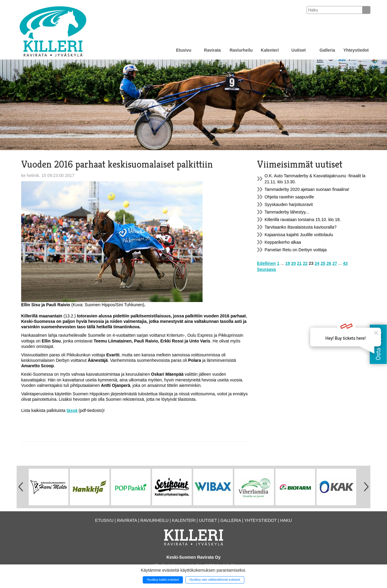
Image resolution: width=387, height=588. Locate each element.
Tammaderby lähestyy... (287, 212)
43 (345, 263)
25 (323, 263)
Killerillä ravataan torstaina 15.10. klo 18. (303, 220)
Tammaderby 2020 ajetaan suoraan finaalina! (307, 189)
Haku (286, 520)
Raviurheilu (241, 50)
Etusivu (184, 50)
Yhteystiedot (356, 50)
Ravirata (212, 50)
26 (329, 263)
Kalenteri (270, 50)
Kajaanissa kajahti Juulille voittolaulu (299, 235)
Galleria (327, 50)
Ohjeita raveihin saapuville (289, 197)
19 (288, 263)
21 (299, 263)
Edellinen (266, 263)
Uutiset (299, 50)
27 (335, 263)
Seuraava (266, 269)
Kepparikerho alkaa (283, 242)
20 (294, 263)
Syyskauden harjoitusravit (289, 204)
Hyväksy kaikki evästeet (163, 580)
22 (305, 263)
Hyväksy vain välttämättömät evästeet (215, 580)
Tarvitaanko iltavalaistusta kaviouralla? (301, 227)
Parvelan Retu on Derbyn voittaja (296, 250)
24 (317, 263)
